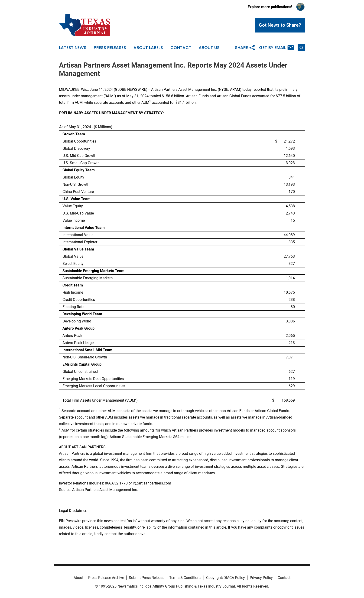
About (78, 578)
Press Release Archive (106, 578)
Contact (181, 48)
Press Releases (110, 48)
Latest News (73, 48)
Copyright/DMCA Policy (226, 578)
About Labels (148, 48)
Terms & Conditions (185, 578)
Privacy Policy (261, 578)
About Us (209, 48)
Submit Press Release (147, 578)
